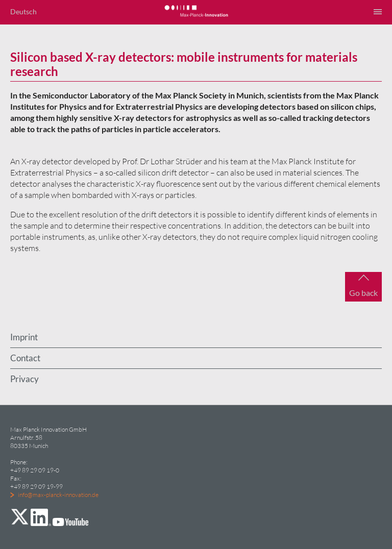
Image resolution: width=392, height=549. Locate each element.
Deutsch (23, 11)
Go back (363, 293)
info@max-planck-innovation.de (58, 495)
